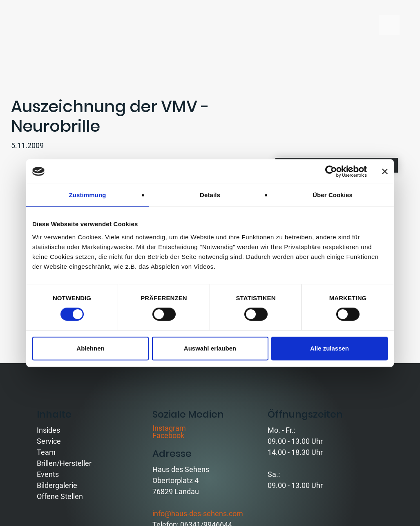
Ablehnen (90, 348)
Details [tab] (210, 195)
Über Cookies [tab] (333, 195)
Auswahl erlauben (210, 348)
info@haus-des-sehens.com (198, 514)
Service (49, 441)
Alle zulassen (330, 348)
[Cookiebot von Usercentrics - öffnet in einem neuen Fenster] (331, 171)
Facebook (168, 436)
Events (48, 474)
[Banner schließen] (385, 171)
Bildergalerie (57, 485)
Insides (48, 430)
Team (46, 452)
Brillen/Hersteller (64, 463)
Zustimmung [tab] (88, 195)
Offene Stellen (60, 496)
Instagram (169, 428)
